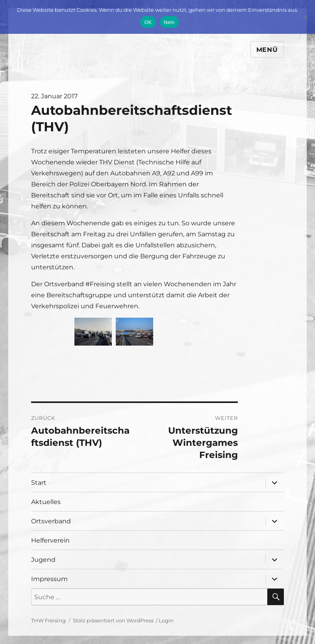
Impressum (49, 579)
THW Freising (48, 620)
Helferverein (50, 540)
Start (39, 483)
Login (166, 620)
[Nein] (305, 17)
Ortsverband (51, 521)
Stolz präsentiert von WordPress (113, 620)
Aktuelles (46, 502)
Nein (169, 22)
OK (148, 22)
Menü (267, 50)
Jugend (43, 560)
